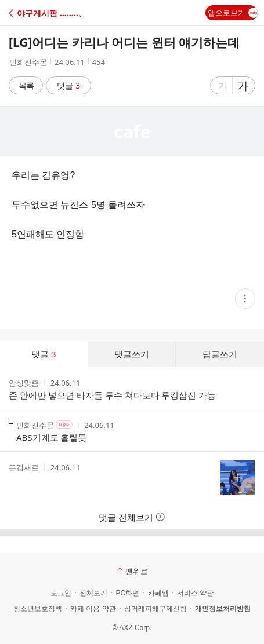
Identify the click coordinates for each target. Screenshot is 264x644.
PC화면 (127, 593)
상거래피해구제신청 (155, 609)
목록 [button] (26, 85)
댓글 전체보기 (132, 517)
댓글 (69, 85)
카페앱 (158, 593)
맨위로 (132, 571)
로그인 (61, 593)
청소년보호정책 (38, 609)
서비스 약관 (195, 593)
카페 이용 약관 (93, 609)
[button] (59, 13)
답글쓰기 (220, 354)
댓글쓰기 (132, 354)
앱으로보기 (233, 13)
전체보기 (93, 593)
